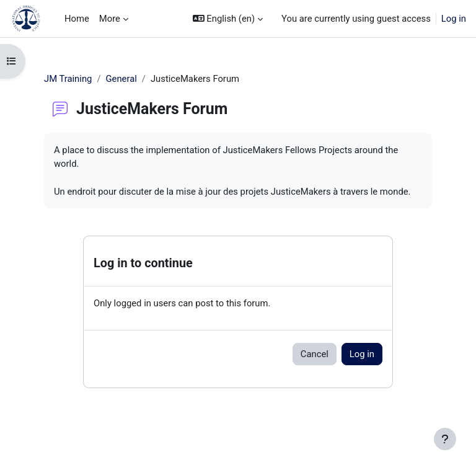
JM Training (68, 79)
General (121, 79)
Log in (454, 19)
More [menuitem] (110, 19)
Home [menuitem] (77, 19)
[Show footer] (445, 439)
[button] (228, 19)
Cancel (315, 354)
